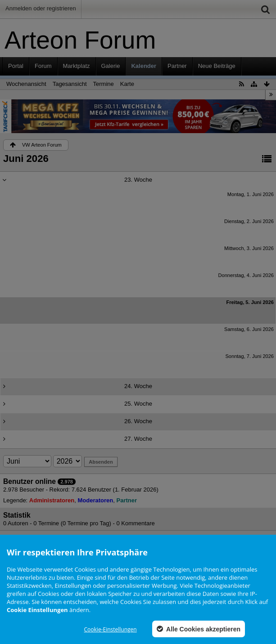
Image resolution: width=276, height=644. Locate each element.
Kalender (144, 66)
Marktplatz (77, 66)
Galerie (111, 66)
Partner (177, 66)
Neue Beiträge (217, 66)
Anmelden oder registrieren (41, 8)
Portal (16, 66)
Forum (43, 66)
